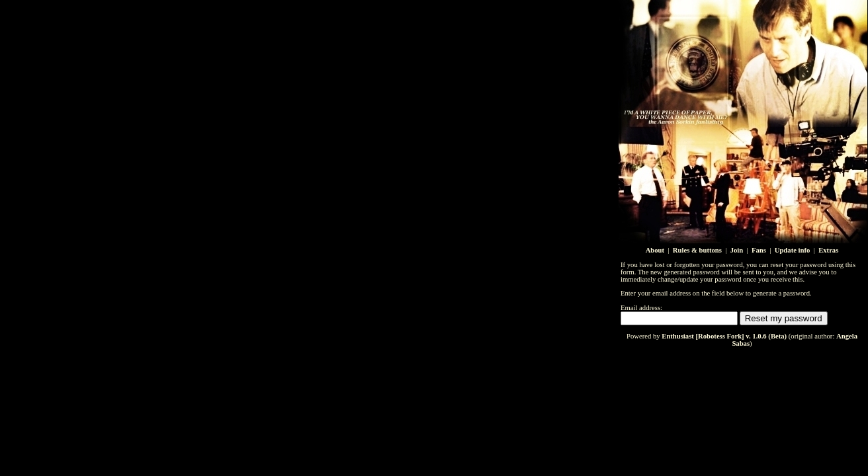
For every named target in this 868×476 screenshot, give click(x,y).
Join (737, 250)
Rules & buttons (697, 250)
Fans (759, 250)
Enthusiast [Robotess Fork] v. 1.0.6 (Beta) (724, 336)
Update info (793, 250)
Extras (828, 250)
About (655, 250)
